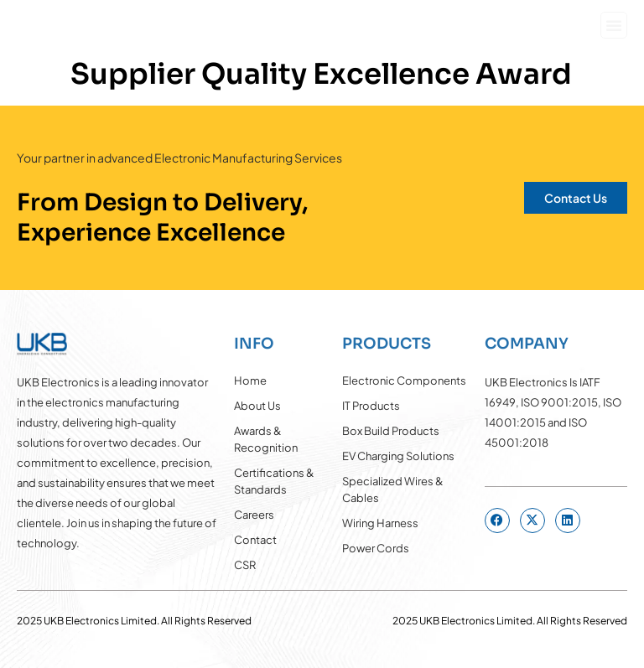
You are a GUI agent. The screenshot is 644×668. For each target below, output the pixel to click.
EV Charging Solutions (398, 456)
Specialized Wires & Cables (393, 489)
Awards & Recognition (266, 439)
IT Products (371, 406)
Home (250, 381)
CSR (245, 565)
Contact (255, 540)
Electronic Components (404, 381)
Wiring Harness (380, 523)
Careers (254, 515)
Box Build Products (391, 431)
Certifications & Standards (274, 481)
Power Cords (376, 548)
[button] (614, 25)
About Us (257, 406)
